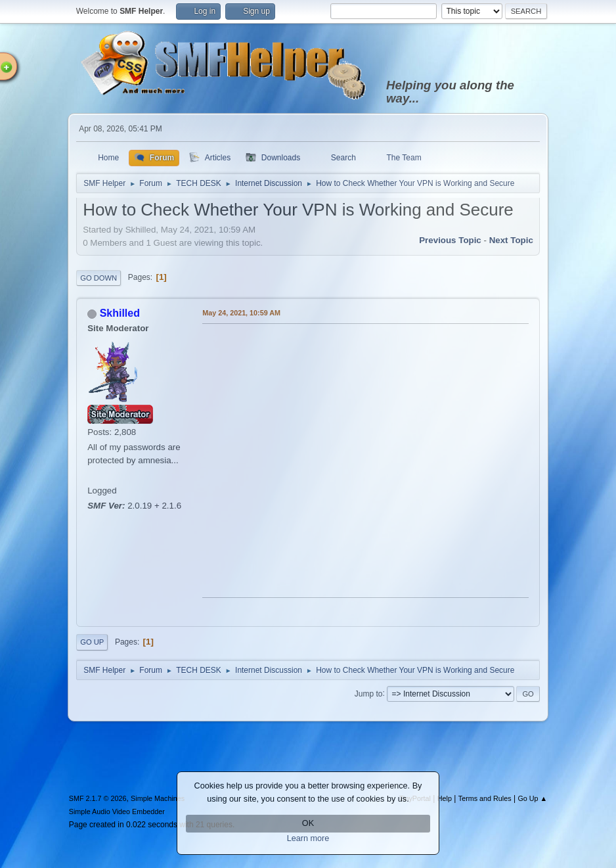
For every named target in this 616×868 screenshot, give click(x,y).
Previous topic (450, 240)
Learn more (308, 838)
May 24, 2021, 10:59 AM (241, 313)
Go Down (99, 278)
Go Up (92, 642)
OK (308, 823)
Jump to (369, 693)
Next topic (511, 240)
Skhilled (120, 313)
